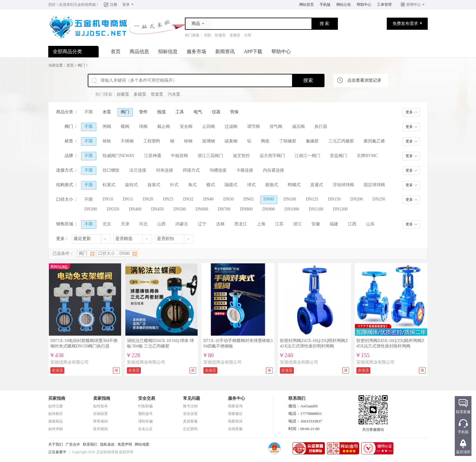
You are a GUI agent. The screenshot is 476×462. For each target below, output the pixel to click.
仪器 (216, 112)
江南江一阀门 (308, 156)
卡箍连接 (245, 170)
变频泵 (235, 35)
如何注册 (56, 406)
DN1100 (316, 209)
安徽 (316, 224)
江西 (352, 224)
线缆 (161, 112)
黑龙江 (241, 224)
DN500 (180, 209)
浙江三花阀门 (210, 156)
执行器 (321, 127)
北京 (107, 224)
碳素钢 (231, 141)
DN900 (269, 209)
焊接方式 (191, 170)
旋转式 (131, 185)
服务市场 (196, 51)
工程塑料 (152, 141)
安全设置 (190, 414)
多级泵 (140, 94)
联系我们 (90, 444)
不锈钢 (127, 141)
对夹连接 (165, 170)
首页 (116, 51)
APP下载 (253, 51)
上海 (261, 224)
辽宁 (202, 224)
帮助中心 (364, 5)
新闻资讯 (225, 51)
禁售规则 (100, 421)
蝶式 (211, 185)
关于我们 (56, 444)
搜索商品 (56, 421)
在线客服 (235, 429)
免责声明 (125, 444)
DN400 (135, 209)
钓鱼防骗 (145, 406)
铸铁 (107, 141)
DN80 (269, 199)
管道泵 (157, 94)
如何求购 (56, 429)
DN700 (224, 209)
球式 (251, 185)
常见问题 (192, 398)
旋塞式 (154, 185)
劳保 (234, 112)
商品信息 (139, 51)
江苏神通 (153, 156)
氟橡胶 (312, 141)
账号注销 (190, 406)
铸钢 (188, 141)
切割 (208, 35)
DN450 (157, 209)
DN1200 (340, 209)
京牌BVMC (367, 156)
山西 (161, 224)
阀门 (81, 65)
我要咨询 (235, 406)
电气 (198, 112)
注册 (114, 5)
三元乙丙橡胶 (341, 141)
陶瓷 (265, 141)
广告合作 (73, 444)
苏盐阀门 (338, 156)
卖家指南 (102, 398)
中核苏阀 (179, 156)
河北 (143, 224)
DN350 (113, 209)
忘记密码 (190, 429)
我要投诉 (235, 421)
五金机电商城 (85, 5)
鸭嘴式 (294, 185)
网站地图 (142, 444)
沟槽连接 (218, 170)
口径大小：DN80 (114, 253)
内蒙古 (182, 224)
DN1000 (292, 209)
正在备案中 (57, 452)
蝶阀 (125, 127)
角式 (192, 185)
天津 (125, 224)
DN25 (168, 199)
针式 (174, 185)
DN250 (379, 199)
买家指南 (57, 398)
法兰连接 (138, 170)
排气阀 (276, 127)
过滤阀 (231, 127)
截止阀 (164, 127)
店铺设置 (100, 414)
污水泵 (174, 94)
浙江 (297, 224)
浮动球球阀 (343, 185)
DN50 (228, 199)
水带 (248, 35)
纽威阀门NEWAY (119, 156)
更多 (409, 112)
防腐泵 (220, 35)
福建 (334, 224)
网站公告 (344, 5)
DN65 (249, 199)
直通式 (317, 185)
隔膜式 (231, 185)
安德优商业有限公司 (70, 362)
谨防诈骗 (145, 421)
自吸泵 (123, 94)
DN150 (334, 199)
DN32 (188, 199)
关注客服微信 (373, 428)
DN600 (202, 209)
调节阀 (253, 127)
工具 (180, 112)
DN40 (208, 199)
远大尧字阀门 (272, 156)
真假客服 (190, 421)
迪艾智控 (241, 156)
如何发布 (100, 406)
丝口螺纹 (111, 170)
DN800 (246, 209)
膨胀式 (272, 185)
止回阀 (209, 127)
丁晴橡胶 (288, 141)
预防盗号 (145, 414)
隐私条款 (107, 444)
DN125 (312, 199)
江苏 (279, 224)
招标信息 (168, 51)
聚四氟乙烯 (374, 141)
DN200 (357, 199)
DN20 (148, 199)
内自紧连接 (274, 170)
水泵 (107, 112)
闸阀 (107, 127)
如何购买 (56, 414)
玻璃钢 (209, 141)
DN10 (108, 199)
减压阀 (298, 127)
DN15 (128, 199)
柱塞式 (109, 185)
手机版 (325, 5)
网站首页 (307, 5)
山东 (370, 224)
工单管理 (384, 5)
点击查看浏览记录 (364, 80)
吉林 (220, 224)
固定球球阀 (374, 185)
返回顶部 (463, 452)
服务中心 (236, 398)
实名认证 (145, 429)
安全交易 (147, 398)
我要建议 (235, 414)
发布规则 (100, 429)
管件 (143, 112)
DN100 (290, 199)
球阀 (143, 127)
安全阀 (186, 127)
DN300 (91, 209)
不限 (89, 112)
